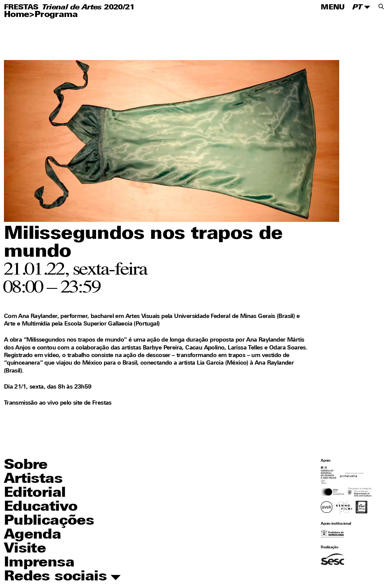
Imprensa (39, 563)
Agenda (32, 535)
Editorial (35, 493)
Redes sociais (62, 577)
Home (17, 15)
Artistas (33, 479)
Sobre (26, 465)
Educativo (41, 507)
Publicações (49, 521)
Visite (25, 549)
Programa (56, 15)
